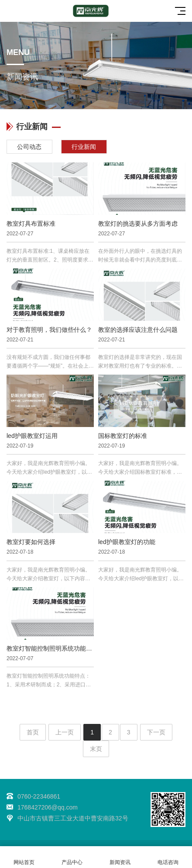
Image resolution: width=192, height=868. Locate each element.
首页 (33, 732)
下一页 (156, 732)
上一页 (65, 732)
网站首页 (24, 857)
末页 (96, 749)
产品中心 (72, 857)
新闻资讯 (120, 857)
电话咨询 (168, 857)
